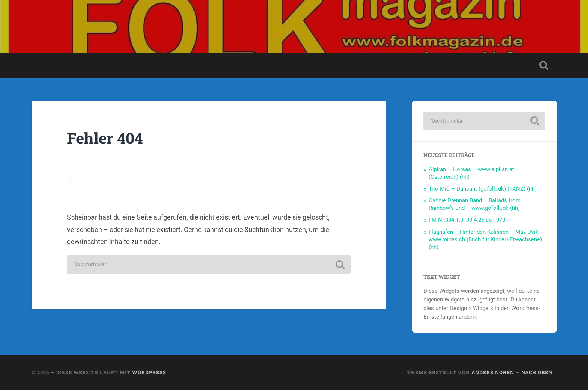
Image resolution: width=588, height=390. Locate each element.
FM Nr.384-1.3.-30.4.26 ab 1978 (467, 220)
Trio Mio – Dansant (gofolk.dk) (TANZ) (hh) (483, 189)
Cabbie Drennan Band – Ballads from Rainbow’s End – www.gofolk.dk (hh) (475, 204)
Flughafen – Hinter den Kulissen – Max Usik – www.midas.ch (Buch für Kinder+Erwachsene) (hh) (486, 239)
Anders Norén (493, 372)
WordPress (149, 372)
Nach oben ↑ (539, 372)
